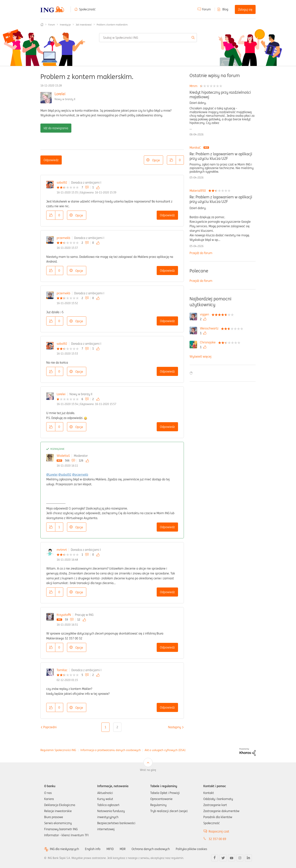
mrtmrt (62, 550)
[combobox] (148, 38)
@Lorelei (52, 475)
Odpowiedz (51, 160)
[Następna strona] (175, 727)
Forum (207, 9)
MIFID (110, 849)
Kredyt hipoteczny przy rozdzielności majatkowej (220, 95)
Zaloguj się (245, 9)
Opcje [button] (156, 160)
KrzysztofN (64, 615)
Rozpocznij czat (219, 831)
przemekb (63, 238)
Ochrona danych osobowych (151, 849)
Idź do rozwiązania (56, 128)
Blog (225, 9)
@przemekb (80, 475)
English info (93, 849)
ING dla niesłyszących (64, 849)
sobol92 (62, 182)
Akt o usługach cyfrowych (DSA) (165, 750)
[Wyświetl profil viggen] (205, 314)
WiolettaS (63, 456)
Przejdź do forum (201, 253)
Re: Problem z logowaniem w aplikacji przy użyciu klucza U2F (221, 156)
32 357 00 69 (217, 839)
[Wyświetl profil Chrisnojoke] (209, 342)
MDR (123, 849)
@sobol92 (65, 475)
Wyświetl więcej (200, 356)
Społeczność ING (42, 25)
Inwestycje (65, 25)
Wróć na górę (148, 770)
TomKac (62, 670)
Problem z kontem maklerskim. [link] (112, 25)
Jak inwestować (84, 25)
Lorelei (60, 94)
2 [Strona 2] (117, 727)
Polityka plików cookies (191, 849)
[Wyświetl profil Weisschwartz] (210, 328)
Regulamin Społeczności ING (58, 750)
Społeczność (87, 9)
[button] (171, 160)
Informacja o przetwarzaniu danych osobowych (111, 750)
